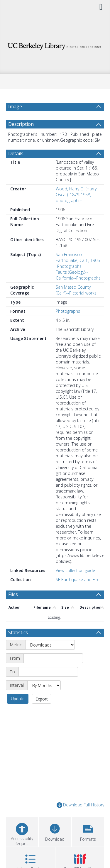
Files (13, 594)
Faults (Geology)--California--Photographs (78, 275)
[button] (88, 831)
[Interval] (44, 685)
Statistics (18, 632)
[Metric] (50, 645)
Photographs (68, 311)
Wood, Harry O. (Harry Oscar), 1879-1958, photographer (76, 195)
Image (15, 106)
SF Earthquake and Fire (78, 579)
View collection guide (75, 570)
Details (16, 153)
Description (21, 124)
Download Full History (80, 805)
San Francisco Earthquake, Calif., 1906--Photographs (78, 260)
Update (18, 699)
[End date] (48, 672)
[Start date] (53, 658)
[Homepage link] (55, 45)
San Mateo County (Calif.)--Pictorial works (76, 290)
